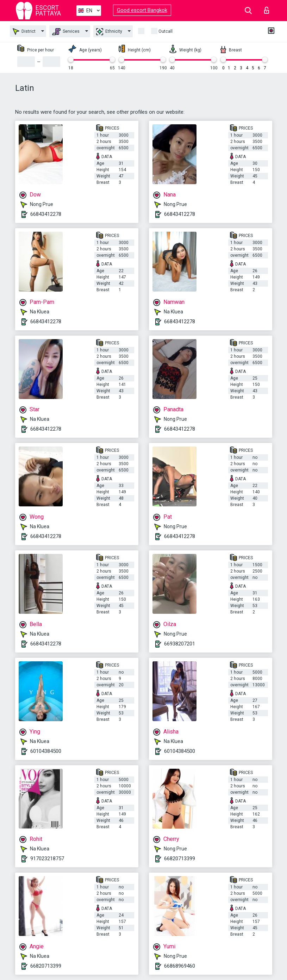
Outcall (166, 31)
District (24, 32)
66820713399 (180, 859)
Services (66, 32)
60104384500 (46, 751)
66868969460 (180, 966)
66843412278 (46, 214)
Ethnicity (109, 32)
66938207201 (180, 644)
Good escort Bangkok (142, 10)
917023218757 (47, 859)
